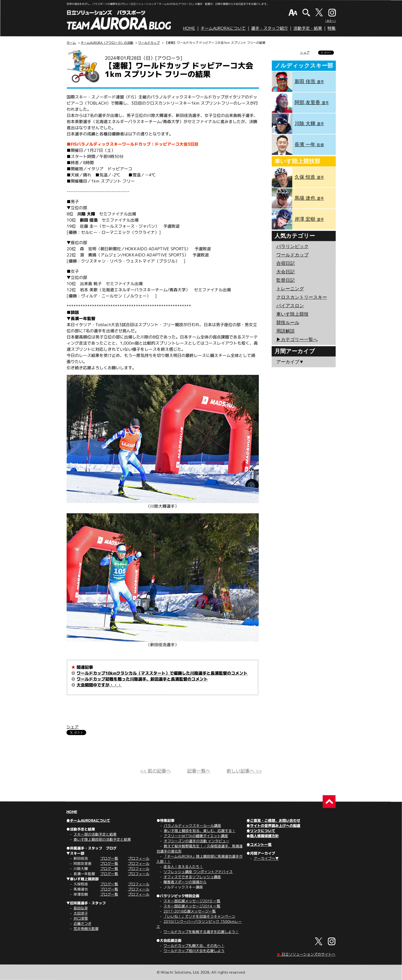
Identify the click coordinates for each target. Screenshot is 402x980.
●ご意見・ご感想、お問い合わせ (273, 820)
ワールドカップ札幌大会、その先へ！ (194, 946)
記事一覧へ (199, 771)
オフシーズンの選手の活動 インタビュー (197, 841)
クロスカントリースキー (302, 297)
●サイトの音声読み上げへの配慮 (273, 826)
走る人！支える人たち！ (183, 867)
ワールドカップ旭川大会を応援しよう (194, 951)
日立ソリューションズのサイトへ (306, 954)
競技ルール (288, 323)
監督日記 (285, 280)
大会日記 (285, 272)
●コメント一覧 (259, 844)
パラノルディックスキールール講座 (192, 826)
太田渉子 (81, 913)
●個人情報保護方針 (263, 836)
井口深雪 (81, 918)
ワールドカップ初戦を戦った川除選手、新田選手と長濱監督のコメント (142, 679)
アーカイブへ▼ (266, 858)
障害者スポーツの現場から (185, 882)
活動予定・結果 (308, 28)
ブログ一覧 (109, 858)
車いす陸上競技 (292, 314)
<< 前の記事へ (155, 771)
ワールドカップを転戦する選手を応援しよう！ (201, 932)
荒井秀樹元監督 (86, 929)
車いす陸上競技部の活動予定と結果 (102, 839)
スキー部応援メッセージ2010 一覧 (192, 901)
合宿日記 (285, 263)
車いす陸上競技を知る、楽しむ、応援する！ (200, 831)
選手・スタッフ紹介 (270, 28)
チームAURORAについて (223, 28)
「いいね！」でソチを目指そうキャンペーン (199, 916)
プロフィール (139, 858)
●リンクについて (261, 831)
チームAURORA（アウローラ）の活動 (107, 43)
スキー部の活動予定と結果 (95, 834)
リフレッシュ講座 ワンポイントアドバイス (198, 872)
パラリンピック (292, 246)
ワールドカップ (149, 43)
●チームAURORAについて (88, 820)
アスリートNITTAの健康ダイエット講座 (196, 836)
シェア (73, 727)
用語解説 (285, 331)
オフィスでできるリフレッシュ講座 (192, 877)
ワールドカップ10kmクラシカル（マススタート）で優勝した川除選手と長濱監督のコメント (162, 673)
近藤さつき (83, 923)
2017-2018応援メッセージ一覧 (190, 911)
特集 (332, 28)
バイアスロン (290, 306)
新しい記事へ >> (244, 771)
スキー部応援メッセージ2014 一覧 (192, 906)
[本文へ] (331, 21)
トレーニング (290, 289)
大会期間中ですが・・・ (99, 685)
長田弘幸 (81, 908)
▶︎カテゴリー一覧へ (297, 339)
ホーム (71, 43)
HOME (189, 28)
